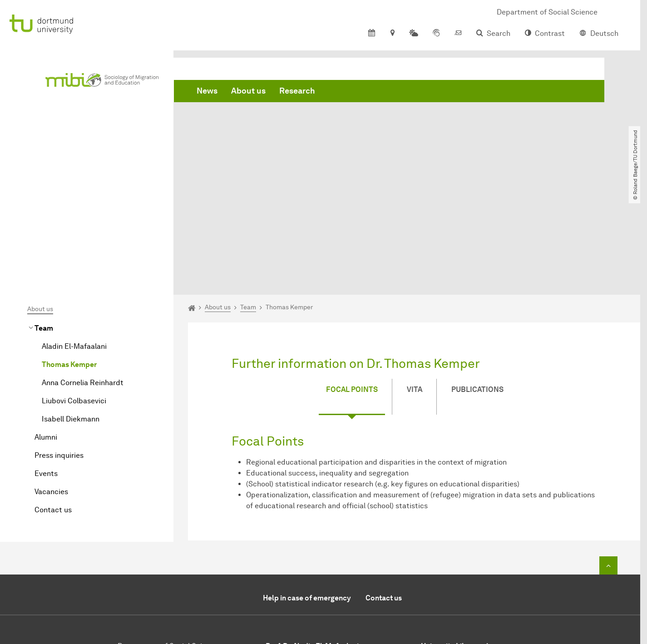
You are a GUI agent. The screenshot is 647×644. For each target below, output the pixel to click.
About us (248, 91)
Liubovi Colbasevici (74, 299)
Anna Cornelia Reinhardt (83, 280)
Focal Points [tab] (352, 288)
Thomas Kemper (69, 262)
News (207, 91)
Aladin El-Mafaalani (74, 244)
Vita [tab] (415, 288)
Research (297, 91)
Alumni (46, 335)
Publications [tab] (477, 288)
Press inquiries (59, 353)
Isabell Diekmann (71, 317)
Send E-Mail (286, 579)
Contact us (53, 408)
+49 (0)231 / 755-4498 (326, 568)
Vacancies (51, 389)
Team (44, 226)
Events (46, 371)
